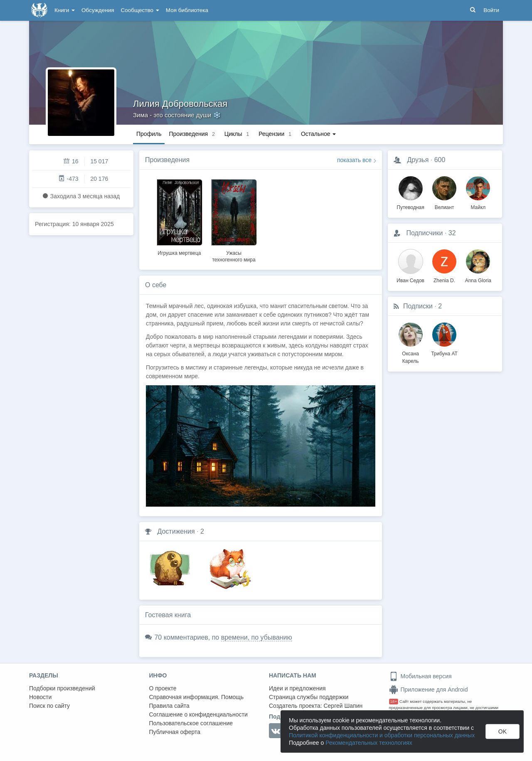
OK (502, 731)
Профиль (149, 134)
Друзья (418, 160)
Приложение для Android (429, 690)
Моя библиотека (187, 10)
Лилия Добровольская (180, 104)
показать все (354, 160)
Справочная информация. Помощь (197, 697)
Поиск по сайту (49, 706)
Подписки (418, 306)
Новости (40, 697)
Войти (491, 10)
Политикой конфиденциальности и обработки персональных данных (382, 735)
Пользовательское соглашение (191, 723)
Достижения (176, 531)
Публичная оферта (175, 732)
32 (452, 233)
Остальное (319, 134)
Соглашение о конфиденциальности (198, 714)
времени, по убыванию (257, 637)
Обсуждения (98, 10)
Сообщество (140, 10)
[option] (179, 216)
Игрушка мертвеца (180, 253)
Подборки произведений (62, 688)
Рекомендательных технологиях (369, 743)
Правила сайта (169, 706)
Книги (65, 10)
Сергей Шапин (343, 706)
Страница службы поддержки (309, 697)
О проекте (163, 688)
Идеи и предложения (297, 688)
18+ (394, 701)
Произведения (167, 160)
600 (440, 160)
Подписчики (424, 233)
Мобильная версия (420, 676)
